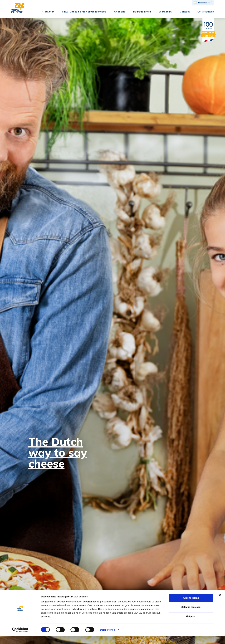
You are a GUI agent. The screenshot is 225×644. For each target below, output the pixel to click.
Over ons (120, 12)
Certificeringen (206, 12)
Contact (185, 12)
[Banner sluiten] (220, 603)
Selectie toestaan (191, 615)
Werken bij (165, 12)
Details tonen (107, 638)
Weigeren (191, 624)
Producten (48, 12)
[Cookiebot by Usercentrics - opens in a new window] (20, 638)
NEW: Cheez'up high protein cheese (84, 12)
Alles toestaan (191, 606)
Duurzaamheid (142, 12)
